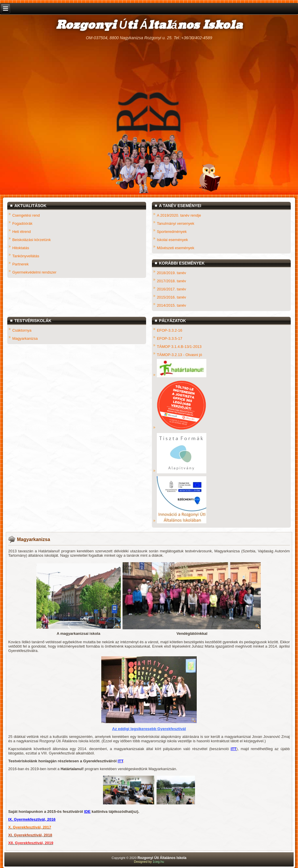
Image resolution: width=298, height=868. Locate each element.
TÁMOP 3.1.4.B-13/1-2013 (179, 347)
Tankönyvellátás (26, 256)
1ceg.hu (158, 862)
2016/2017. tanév (171, 289)
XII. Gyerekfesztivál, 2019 (31, 843)
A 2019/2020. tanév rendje (179, 215)
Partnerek (20, 264)
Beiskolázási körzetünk (31, 240)
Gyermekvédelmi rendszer (34, 272)
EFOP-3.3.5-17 (170, 338)
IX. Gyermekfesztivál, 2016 (32, 819)
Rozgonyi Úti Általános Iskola (149, 25)
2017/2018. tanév (171, 281)
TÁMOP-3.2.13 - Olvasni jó (179, 355)
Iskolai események (172, 240)
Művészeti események (176, 248)
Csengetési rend (26, 215)
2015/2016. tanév (171, 297)
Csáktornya (22, 330)
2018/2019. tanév (171, 273)
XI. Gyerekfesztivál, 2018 (30, 835)
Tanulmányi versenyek (176, 223)
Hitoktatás (21, 248)
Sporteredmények (172, 232)
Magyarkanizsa (25, 338)
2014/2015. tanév (171, 305)
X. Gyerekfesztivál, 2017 (30, 827)
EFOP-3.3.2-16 (170, 330)
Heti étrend (22, 232)
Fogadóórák (22, 223)
